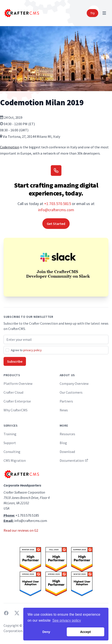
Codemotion (10, 147)
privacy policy (32, 350)
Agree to (26, 350)
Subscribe (15, 361)
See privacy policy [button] (67, 620)
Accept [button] (85, 632)
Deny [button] (46, 632)
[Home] (21, 13)
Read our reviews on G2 (21, 530)
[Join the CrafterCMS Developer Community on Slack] (56, 267)
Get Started (56, 224)
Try (92, 13)
